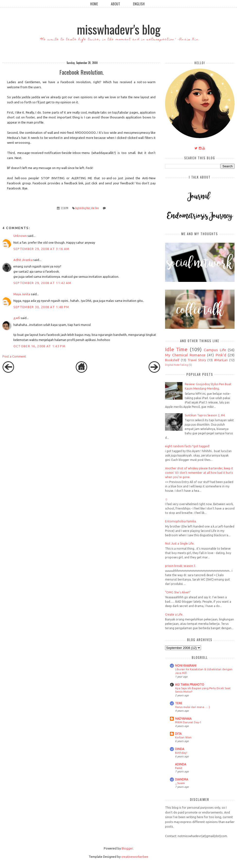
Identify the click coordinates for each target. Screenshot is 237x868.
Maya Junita (22, 294)
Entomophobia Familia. (181, 521)
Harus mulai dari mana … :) (193, 707)
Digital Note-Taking (177, 365)
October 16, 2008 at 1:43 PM (39, 346)
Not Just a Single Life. (180, 543)
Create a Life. (174, 614)
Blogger (127, 848)
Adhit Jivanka (23, 260)
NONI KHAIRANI (186, 666)
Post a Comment (14, 356)
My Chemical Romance (185, 355)
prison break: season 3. (181, 566)
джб (17, 318)
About (115, 4)
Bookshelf (172, 360)
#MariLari (221, 360)
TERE (179, 703)
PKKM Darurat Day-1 (188, 722)
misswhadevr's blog (119, 29)
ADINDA (181, 764)
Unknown (20, 236)
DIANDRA (182, 779)
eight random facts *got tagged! (187, 446)
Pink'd (221, 355)
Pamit (179, 768)
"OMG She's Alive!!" (178, 592)
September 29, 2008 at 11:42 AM (42, 283)
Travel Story (197, 360)
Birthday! (181, 753)
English (139, 4)
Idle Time (95, 208)
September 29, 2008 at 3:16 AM (41, 249)
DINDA (180, 749)
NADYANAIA (183, 719)
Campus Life (215, 350)
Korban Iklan (183, 737)
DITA (178, 734)
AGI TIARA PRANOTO (190, 685)
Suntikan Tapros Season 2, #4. (205, 415)
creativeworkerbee (135, 857)
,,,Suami (180, 783)
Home (94, 4)
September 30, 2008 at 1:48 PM (41, 307)
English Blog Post (83, 208)
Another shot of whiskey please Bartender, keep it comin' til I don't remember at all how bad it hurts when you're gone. (199, 473)
